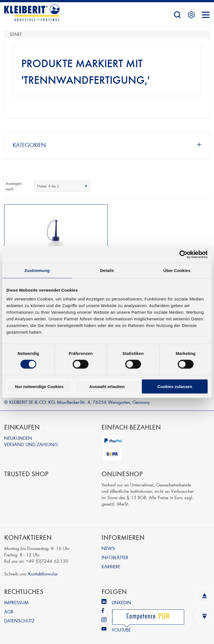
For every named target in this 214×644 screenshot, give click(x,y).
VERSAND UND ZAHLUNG (31, 439)
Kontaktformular (43, 568)
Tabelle (195, 186)
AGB (9, 606)
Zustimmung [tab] (37, 270)
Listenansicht (205, 186)
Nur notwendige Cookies (39, 386)
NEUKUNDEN (18, 432)
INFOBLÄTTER (115, 552)
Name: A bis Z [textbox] (48, 186)
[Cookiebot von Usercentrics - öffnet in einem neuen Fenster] (183, 255)
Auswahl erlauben (107, 386)
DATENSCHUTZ (19, 615)
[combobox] (62, 186)
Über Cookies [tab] (177, 270)
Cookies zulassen (175, 386)
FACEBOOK (123, 606)
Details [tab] (107, 270)
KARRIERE (111, 561)
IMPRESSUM (16, 597)
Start (16, 34)
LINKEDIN (122, 597)
